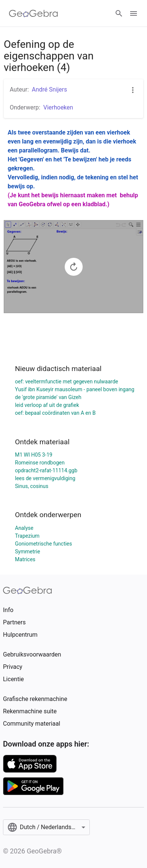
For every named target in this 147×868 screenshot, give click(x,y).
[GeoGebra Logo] (33, 13)
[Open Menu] (134, 13)
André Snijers (49, 89)
